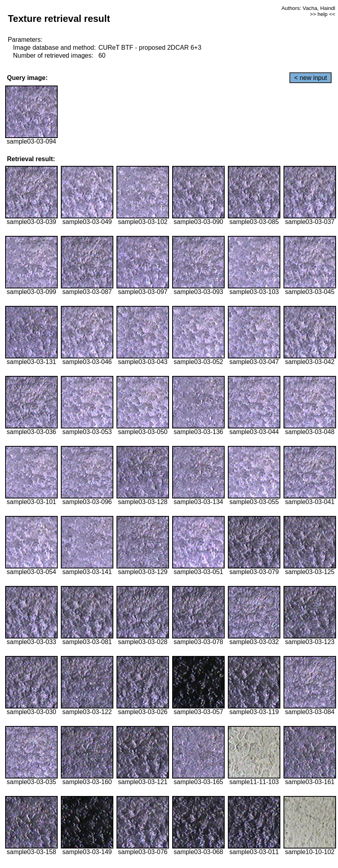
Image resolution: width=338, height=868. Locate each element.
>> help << (322, 14)
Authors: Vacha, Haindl (308, 8)
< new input (311, 78)
